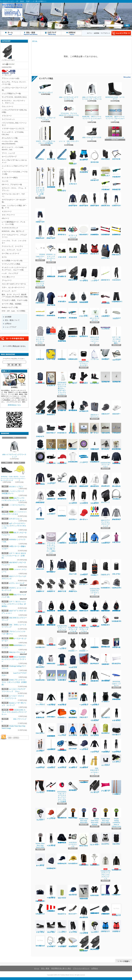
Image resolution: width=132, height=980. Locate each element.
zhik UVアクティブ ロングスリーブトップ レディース (116, 513)
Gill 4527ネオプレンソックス (40, 909)
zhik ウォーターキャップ (84, 513)
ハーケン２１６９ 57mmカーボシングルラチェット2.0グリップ (84, 297)
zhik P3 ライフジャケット (95, 249)
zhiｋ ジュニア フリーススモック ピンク (95, 730)
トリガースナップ (62, 478)
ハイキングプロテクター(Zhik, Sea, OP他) (14, 111)
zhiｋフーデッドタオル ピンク (116, 538)
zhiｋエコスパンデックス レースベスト (105, 480)
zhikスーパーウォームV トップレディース (51, 232)
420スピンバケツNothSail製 (40, 941)
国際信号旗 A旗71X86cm (106, 890)
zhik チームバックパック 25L (62, 730)
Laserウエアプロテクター (51, 510)
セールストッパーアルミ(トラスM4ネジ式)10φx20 (105, 377)
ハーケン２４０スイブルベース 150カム (84, 406)
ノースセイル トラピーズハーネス (46, 113)
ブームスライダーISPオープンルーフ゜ (116, 428)
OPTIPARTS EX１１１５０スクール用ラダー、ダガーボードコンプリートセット (62, 383)
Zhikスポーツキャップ (105, 408)
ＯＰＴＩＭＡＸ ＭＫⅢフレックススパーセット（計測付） (14, 556)
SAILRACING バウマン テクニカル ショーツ (95, 457)
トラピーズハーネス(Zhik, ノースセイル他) (15, 173)
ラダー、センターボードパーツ (13, 287)
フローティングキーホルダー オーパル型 (62, 675)
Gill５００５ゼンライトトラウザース (84, 332)
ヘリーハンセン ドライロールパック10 (105, 729)
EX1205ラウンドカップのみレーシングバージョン (62, 942)
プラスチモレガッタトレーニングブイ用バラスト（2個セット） (51, 543)
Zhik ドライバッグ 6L (116, 567)
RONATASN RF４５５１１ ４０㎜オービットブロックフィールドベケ (73, 406)
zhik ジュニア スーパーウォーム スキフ (40, 745)
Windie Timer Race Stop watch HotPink (95, 817)
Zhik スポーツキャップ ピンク (84, 713)
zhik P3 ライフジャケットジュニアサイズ (73, 538)
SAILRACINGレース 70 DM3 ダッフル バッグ (40, 893)
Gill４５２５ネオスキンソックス (84, 378)
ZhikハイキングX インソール (73, 927)
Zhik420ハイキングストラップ (40, 408)
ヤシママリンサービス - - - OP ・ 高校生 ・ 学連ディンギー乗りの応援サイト (2, 24)
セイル (4, 257)
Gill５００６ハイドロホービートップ (95, 335)
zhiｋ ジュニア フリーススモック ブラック (84, 730)
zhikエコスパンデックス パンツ (73, 496)
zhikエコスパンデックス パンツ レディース (95, 496)
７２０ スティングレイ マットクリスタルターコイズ (116, 172)
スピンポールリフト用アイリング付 (105, 312)
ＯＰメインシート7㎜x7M (40, 155)
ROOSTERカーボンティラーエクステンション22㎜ (51, 786)
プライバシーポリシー (81, 968)
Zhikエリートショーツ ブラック (84, 274)
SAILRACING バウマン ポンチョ (40, 607)
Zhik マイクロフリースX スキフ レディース (84, 762)
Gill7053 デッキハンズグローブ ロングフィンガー (51, 494)
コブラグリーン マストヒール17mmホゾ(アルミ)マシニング (116, 445)
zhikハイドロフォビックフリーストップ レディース (92, 91)
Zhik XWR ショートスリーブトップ (51, 299)
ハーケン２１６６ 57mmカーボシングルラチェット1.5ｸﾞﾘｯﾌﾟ (73, 297)
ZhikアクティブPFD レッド (116, 926)
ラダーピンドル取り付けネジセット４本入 (62, 511)
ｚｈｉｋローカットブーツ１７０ (62, 251)
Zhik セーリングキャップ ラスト (51, 814)
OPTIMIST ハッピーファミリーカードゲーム (116, 643)
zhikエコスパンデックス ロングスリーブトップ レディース (40, 496)
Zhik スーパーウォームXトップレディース (40, 762)
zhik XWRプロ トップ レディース (40, 661)
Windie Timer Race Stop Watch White (40, 841)
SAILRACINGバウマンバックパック (40, 378)
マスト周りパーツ (8, 277)
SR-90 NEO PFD (105, 697)
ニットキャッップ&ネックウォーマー (15, 167)
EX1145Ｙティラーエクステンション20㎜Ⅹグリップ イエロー (116, 230)
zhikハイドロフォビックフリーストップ (14, 449)
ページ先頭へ (124, 961)
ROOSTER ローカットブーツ (62, 428)
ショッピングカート (121, 33)
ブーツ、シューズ (8, 153)
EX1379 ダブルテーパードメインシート (95, 659)
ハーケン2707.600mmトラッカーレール (51, 713)
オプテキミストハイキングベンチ (116, 155)
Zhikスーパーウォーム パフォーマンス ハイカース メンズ (51, 892)
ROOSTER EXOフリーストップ (40, 565)
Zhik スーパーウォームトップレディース (95, 746)
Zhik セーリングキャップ (62, 643)
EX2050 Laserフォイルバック (116, 355)
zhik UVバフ (105, 496)
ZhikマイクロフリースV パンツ (116, 199)
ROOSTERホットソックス (95, 378)
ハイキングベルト (8, 53)
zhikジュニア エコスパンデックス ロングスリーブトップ (84, 480)
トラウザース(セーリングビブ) (13, 129)
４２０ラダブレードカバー (116, 314)
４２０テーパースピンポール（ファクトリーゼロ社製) (73, 786)
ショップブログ (51, 33)
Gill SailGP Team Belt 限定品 (105, 298)
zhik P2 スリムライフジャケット (105, 251)
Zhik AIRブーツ (84, 582)
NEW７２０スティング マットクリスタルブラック (116, 185)
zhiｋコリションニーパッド (40, 787)
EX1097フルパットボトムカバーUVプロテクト (73, 942)
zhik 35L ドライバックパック (95, 839)
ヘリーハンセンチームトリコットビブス (73, 661)
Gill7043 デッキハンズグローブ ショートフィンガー (62, 494)
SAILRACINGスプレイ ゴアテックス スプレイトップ (106, 867)
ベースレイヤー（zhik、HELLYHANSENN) (11, 143)
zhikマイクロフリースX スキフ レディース (95, 199)
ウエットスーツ (7, 106)
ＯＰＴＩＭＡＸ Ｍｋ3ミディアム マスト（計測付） (51, 744)
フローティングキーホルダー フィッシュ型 (51, 675)
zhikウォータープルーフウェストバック (40, 860)
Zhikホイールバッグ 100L (95, 568)
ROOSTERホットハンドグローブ (95, 891)
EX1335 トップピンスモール (51, 478)
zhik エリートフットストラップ (116, 759)
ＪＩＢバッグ (9, 73)
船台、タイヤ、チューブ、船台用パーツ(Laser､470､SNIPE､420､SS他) (15, 296)
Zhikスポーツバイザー (116, 408)
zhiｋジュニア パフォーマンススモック (116, 480)
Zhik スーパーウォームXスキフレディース (116, 746)
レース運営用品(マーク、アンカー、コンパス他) (13, 223)
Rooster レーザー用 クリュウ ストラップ (105, 620)
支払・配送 (45, 968)
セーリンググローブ (9, 157)
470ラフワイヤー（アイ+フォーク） (84, 840)
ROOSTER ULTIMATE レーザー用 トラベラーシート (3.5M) (52, 730)
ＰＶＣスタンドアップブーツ (40, 445)
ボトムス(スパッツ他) (10, 138)
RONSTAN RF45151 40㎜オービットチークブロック (84, 606)
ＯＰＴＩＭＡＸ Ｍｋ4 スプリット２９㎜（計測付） (40, 355)
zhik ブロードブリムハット (73, 513)
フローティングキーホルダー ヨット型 (84, 659)
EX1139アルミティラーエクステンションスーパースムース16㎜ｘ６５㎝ (105, 676)
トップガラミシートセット (105, 328)
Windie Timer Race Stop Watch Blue (84, 816)
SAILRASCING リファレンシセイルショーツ (117, 297)
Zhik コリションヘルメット (40, 814)
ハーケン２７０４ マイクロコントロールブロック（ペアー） (40, 713)
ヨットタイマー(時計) (10, 178)
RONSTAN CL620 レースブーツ (115, 91)
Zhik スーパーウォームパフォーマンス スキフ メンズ (62, 699)
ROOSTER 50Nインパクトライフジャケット (51, 659)
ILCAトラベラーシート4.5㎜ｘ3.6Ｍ (116, 788)
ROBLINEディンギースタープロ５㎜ (95, 293)
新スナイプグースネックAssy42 (105, 445)
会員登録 (96, 33)
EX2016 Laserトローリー (41, 251)
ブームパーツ (7, 280)
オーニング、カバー (9, 291)
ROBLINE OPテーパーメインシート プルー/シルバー (115, 113)
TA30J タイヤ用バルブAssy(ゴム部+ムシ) (95, 445)
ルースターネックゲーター (73, 378)
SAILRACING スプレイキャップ (62, 458)
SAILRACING (9, 65)
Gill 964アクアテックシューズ (73, 744)
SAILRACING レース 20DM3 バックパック (84, 860)
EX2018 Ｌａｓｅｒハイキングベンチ (51, 252)
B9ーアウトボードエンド (95, 428)
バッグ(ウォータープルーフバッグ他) (14, 89)
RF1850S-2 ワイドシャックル (116, 494)
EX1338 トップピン (16, 487)
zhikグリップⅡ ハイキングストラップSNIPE (95, 943)
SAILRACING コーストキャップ (40, 538)
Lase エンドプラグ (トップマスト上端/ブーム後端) (105, 642)
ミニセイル (95, 355)
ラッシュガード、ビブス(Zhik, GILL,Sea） (13, 133)
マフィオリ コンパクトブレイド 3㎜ (105, 713)
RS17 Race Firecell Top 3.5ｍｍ (40, 479)
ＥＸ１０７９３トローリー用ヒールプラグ (105, 355)
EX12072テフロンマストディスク (84, 230)
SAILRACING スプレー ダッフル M (73, 624)
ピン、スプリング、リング (12, 250)
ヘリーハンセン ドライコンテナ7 (62, 892)
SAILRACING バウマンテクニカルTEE (73, 457)
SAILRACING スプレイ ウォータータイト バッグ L (95, 621)
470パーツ (5, 218)
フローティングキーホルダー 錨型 (51, 355)
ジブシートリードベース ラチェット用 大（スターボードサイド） (62, 406)
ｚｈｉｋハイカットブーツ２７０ (73, 251)
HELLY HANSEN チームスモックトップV (62, 565)
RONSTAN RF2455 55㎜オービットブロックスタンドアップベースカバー (62, 838)
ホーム (10, 33)
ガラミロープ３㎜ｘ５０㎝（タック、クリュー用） (73, 428)
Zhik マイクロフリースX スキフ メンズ (95, 714)
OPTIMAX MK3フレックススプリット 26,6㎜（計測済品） (95, 643)
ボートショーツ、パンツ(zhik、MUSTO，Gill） (13, 148)
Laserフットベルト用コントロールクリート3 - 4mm (95, 230)
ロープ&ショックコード (11, 253)
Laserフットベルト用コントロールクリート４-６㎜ (51, 312)
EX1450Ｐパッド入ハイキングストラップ (73, 332)
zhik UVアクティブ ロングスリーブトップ (105, 516)
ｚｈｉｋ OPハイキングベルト (69, 135)
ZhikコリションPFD (116, 839)
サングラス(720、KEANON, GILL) (14, 97)
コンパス (5, 181)
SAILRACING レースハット (40, 643)
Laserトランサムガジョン (62, 909)
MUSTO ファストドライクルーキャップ (19, 473)
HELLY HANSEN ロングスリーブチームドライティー (14, 659)
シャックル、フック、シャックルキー (14, 242)
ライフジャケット (8, 119)
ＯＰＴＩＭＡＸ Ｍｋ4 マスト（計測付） (116, 335)
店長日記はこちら (14, 405)
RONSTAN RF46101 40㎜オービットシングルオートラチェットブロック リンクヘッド (40, 620)
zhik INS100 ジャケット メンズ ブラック (84, 911)
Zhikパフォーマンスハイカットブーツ (51, 927)
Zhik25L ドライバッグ (105, 567)
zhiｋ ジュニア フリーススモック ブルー (73, 730)
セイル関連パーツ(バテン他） (13, 261)
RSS (10, 738)
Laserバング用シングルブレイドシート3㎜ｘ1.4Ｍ (62, 813)
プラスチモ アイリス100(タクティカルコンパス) (69, 111)
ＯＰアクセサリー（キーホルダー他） (14, 201)
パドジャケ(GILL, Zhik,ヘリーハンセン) (14, 124)
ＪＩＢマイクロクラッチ (115, 133)
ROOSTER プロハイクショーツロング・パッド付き (51, 566)
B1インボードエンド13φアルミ (84, 428)
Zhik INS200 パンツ (116, 274)
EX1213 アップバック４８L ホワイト (116, 659)
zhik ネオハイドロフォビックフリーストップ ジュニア (95, 676)
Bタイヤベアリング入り (84, 445)
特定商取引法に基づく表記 (61, 968)
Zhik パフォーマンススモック (73, 480)
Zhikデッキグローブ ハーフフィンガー (73, 585)
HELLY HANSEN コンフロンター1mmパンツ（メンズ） (84, 678)
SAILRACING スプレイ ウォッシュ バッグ (117, 619)
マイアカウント (105, 33)
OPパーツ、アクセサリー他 (12, 185)
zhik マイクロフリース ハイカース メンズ (51, 840)
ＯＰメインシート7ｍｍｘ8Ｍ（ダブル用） (62, 155)
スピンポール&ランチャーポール (14, 284)
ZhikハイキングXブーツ (62, 927)
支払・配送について (31, 33)
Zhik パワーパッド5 (40, 699)
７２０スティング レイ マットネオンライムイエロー (105, 185)
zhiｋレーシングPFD (105, 839)
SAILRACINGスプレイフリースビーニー (51, 861)
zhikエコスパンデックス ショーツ (84, 496)
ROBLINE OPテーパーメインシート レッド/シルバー (92, 113)
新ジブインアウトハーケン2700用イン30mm (62, 445)
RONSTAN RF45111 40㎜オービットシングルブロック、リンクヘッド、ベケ (73, 606)
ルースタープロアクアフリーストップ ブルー (95, 538)
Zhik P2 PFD (73, 157)
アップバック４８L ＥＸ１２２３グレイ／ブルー (62, 272)
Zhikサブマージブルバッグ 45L (84, 567)
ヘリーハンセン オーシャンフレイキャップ (73, 890)
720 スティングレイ (46, 88)
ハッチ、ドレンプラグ (10, 273)
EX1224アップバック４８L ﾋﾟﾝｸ (105, 786)
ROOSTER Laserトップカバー (116, 678)
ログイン (90, 33)
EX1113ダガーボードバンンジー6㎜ (51, 942)
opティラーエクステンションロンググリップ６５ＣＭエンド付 (14, 526)
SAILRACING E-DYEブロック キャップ (96, 587)
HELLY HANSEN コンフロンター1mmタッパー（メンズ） (73, 676)
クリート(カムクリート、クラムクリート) (14, 236)
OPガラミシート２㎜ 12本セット (40, 312)
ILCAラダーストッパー (73, 909)
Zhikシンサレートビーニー (40, 430)
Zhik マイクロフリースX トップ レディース (73, 762)
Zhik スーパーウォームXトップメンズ (84, 699)
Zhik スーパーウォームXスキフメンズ (95, 699)
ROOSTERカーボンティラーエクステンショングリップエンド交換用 (62, 791)
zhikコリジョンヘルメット (95, 927)
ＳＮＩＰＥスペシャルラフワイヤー (95, 156)
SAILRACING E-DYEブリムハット (95, 860)
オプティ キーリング (17, 583)
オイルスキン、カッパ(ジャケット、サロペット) (13, 102)
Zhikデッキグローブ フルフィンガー (62, 585)
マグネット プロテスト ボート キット (62, 230)
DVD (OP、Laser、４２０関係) (13, 311)
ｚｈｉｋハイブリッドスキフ (62, 179)
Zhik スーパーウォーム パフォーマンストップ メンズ (51, 699)
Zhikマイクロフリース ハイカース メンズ (84, 927)
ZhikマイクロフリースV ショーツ (40, 216)
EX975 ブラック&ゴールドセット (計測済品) (46, 135)
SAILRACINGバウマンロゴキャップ (73, 355)
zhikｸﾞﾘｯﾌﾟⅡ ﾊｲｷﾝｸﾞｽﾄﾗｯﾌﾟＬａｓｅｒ (73, 274)
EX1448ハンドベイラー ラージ (62, 713)
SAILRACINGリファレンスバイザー (84, 358)
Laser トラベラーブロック (40, 729)
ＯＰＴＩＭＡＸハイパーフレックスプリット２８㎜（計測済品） (14, 604)
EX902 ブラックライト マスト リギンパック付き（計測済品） (14, 682)
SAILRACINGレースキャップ (73, 859)
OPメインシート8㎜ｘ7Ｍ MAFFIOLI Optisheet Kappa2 (84, 782)
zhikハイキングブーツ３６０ (92, 133)
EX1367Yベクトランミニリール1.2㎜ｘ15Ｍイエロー (73, 713)
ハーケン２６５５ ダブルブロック (51, 155)
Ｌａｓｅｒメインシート (105, 172)
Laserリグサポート (84, 458)
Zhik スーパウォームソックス (105, 760)
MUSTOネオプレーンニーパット (105, 155)
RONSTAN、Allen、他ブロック (13, 231)
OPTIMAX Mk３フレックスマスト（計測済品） (62, 355)
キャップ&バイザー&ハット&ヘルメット (14, 161)
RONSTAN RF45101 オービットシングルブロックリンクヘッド (51, 606)
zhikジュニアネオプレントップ (116, 250)
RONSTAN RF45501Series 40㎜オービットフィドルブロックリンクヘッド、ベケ (96, 606)
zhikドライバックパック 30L (40, 276)
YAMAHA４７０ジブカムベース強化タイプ (84, 892)
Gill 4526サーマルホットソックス (116, 890)
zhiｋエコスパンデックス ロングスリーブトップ (95, 480)
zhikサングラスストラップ (105, 274)
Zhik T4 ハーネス (84, 645)
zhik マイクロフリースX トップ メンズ (51, 762)
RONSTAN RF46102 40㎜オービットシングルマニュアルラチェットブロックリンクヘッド (51, 620)
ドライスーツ (7, 116)
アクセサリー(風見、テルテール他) (15, 300)
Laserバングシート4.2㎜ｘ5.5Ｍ (73, 696)
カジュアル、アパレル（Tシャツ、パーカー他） (14, 83)
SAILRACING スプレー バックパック (62, 623)
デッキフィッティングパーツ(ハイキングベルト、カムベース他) (14, 269)
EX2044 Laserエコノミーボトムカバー (105, 538)
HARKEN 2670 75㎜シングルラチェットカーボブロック (62, 334)
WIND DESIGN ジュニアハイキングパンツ (84, 155)
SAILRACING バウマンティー (62, 660)
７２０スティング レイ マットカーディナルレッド (62, 313)
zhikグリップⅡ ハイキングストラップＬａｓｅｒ (84, 944)
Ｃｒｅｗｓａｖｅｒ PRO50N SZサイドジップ (84, 249)
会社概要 (8, 317)
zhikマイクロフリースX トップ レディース (84, 199)
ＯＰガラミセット (16, 519)
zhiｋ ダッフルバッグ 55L (116, 729)
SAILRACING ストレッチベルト (51, 458)
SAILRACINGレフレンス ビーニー (117, 583)
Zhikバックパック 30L (73, 567)
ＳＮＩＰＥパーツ (8, 215)
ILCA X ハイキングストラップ (95, 787)
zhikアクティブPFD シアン (105, 926)
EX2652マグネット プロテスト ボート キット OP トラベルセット (95, 511)
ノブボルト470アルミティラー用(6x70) (73, 445)
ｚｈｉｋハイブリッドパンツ (73, 176)
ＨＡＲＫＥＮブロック (10, 228)
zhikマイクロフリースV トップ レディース (73, 199)
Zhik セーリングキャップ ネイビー (84, 744)
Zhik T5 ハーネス (73, 645)
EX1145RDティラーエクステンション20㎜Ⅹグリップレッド (105, 230)
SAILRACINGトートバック (51, 331)
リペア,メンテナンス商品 (11, 264)
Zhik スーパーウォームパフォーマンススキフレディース (105, 746)
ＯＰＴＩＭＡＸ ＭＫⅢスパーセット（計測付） (40, 182)
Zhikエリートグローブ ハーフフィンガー (51, 585)
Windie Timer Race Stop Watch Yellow (105, 816)
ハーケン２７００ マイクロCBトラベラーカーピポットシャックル (116, 696)
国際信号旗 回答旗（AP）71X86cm (52, 908)
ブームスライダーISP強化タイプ (105, 428)
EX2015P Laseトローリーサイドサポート (105, 659)
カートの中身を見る (14, 338)
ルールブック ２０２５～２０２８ (51, 379)
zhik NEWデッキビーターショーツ (95, 174)
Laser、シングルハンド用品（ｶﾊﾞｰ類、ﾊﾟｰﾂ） (14, 207)
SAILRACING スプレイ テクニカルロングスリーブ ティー (14, 712)
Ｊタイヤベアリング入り (40, 457)
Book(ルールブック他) (10, 307)
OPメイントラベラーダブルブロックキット (40, 513)
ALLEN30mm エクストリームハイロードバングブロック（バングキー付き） (62, 745)
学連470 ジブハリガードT (84, 312)
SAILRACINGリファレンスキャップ (62, 859)
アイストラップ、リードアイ (12, 246)
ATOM (16, 738)
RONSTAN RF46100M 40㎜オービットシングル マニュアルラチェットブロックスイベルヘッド (117, 606)
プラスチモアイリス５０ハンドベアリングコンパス (84, 170)
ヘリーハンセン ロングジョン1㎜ (116, 910)
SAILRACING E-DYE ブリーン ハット (40, 675)
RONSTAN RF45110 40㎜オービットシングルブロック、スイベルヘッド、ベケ (62, 606)
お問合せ (72, 33)
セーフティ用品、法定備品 (12, 304)
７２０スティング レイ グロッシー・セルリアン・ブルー (73, 313)
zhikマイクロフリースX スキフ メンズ (105, 199)
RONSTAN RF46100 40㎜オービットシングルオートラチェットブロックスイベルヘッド (105, 606)
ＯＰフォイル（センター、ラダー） (13, 195)
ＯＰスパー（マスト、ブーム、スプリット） (14, 189)
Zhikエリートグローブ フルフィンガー (40, 585)
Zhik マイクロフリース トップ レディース (62, 762)
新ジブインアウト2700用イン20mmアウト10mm (51, 445)
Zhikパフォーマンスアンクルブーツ (40, 927)
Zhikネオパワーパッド (17, 652)
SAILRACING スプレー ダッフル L (84, 624)
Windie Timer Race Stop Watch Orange (73, 813)
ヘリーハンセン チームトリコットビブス (40, 335)
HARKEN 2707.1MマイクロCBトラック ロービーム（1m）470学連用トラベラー (95, 909)
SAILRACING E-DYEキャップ (106, 583)
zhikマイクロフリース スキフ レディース (116, 714)
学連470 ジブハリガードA (95, 314)
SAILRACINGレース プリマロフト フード (117, 862)
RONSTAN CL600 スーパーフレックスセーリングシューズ (7, 473)
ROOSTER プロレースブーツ (51, 428)
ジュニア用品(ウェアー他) (11, 93)
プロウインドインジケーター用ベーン (62, 297)
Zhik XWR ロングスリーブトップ (40, 298)
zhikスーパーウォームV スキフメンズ (40, 232)
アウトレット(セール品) (10, 78)
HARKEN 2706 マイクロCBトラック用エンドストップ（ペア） (105, 909)
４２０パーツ (7, 211)
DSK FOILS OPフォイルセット (95, 765)
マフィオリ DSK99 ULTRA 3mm (62, 538)
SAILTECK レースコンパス (73, 840)
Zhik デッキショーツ (95, 274)
